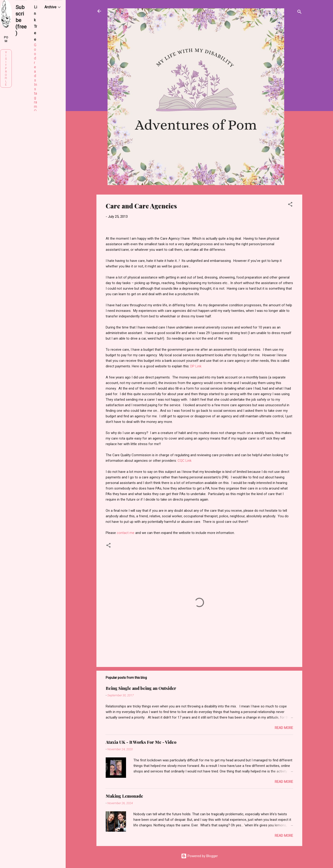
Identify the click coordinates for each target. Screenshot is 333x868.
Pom (6, 39)
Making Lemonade (124, 796)
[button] (290, 205)
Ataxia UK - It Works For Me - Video (141, 742)
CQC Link (185, 461)
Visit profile (6, 68)
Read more (284, 728)
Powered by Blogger (199, 856)
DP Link (196, 366)
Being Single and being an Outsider (141, 688)
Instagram (35, 96)
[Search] (299, 13)
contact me (126, 533)
